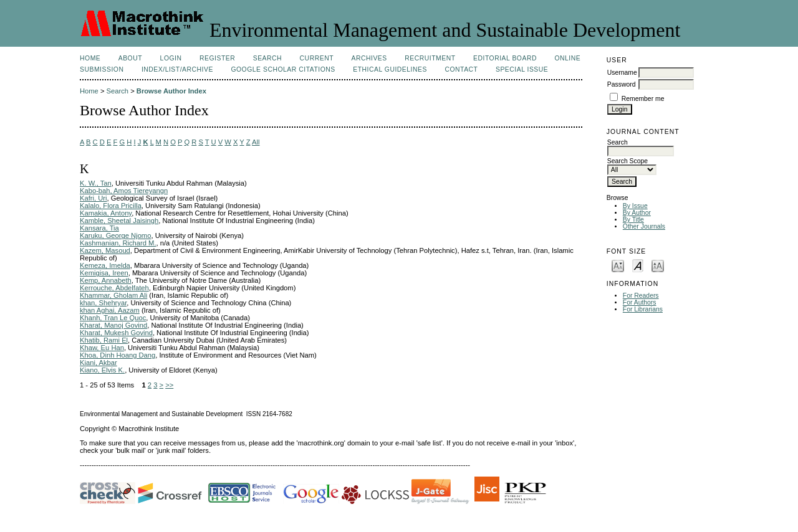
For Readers (641, 296)
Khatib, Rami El (104, 340)
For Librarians (643, 309)
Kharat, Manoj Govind (113, 325)
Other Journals (644, 226)
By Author (637, 213)
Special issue (522, 69)
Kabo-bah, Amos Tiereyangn (124, 191)
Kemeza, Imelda (105, 265)
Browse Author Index (171, 91)
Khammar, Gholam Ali (113, 295)
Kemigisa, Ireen (104, 273)
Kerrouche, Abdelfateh (114, 288)
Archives (369, 58)
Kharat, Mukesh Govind (116, 333)
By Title (633, 220)
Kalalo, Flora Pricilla (111, 206)
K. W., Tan (96, 183)
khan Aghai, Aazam (110, 310)
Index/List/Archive (177, 69)
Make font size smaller (618, 265)
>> (169, 385)
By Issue (635, 206)
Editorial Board (505, 58)
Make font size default (638, 265)
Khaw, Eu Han (102, 348)
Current (317, 58)
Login (171, 58)
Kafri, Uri (94, 198)
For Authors (640, 302)
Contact (461, 69)
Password (622, 84)
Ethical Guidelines (390, 69)
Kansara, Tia (99, 228)
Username (622, 73)
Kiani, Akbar (99, 363)
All (256, 142)
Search (267, 58)
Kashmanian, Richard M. (118, 243)
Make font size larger (658, 265)
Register (217, 58)
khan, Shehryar (103, 303)
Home (90, 58)
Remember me (643, 99)
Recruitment (430, 58)
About (130, 58)
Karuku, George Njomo (115, 235)
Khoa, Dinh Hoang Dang (118, 355)
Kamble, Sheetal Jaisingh (119, 221)
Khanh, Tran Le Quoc (113, 318)
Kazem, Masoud (105, 250)
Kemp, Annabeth (106, 280)
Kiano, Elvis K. (102, 370)
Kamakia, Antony (106, 213)
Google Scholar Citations (283, 69)
